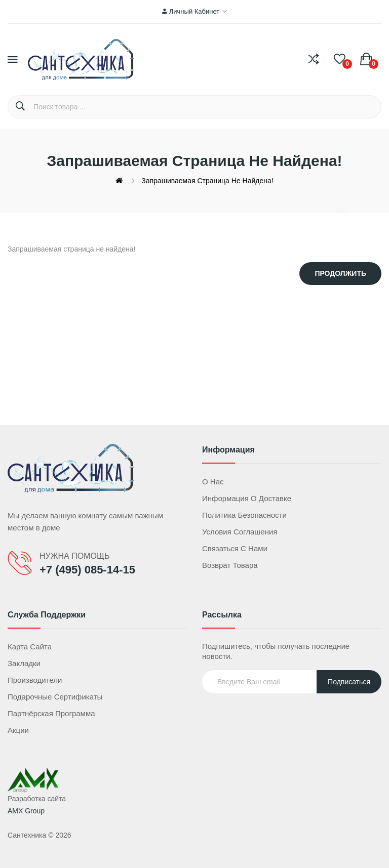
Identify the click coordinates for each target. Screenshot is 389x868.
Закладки (24, 663)
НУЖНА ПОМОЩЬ (74, 556)
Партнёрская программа (51, 713)
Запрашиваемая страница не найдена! (207, 181)
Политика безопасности (244, 515)
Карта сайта (30, 647)
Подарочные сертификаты (55, 697)
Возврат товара (230, 565)
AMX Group (26, 811)
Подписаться (349, 682)
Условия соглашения (240, 532)
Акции (18, 730)
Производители (35, 680)
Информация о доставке (247, 498)
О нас (213, 482)
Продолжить (340, 273)
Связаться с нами (235, 548)
